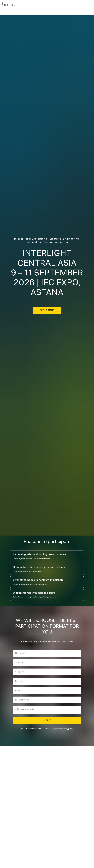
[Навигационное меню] (90, 4)
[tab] (40, 556)
